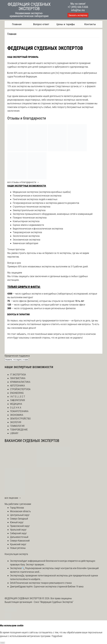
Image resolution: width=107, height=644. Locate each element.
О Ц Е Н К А (16, 408)
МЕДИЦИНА (16, 404)
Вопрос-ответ (41, 24)
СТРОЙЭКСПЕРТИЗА (20, 389)
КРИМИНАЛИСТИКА (20, 382)
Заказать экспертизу (78, 15)
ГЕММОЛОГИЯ (17, 426)
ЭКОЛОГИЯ (16, 422)
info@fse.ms (78, 10)
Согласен (3, 643)
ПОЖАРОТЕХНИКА (19, 411)
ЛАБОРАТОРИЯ (17, 400)
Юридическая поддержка (17, 356)
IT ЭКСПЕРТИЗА (18, 375)
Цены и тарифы (66, 24)
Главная (17, 24)
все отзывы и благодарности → (23, 182)
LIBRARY (14, 433)
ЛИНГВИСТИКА (18, 378)
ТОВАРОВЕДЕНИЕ (19, 430)
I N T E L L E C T (18, 397)
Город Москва (17, 508)
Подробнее (57, 636)
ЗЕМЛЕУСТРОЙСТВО (20, 419)
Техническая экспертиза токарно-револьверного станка (44, 583)
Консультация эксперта (16, 554)
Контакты (90, 24)
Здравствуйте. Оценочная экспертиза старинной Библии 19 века (51, 586)
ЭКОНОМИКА (17, 415)
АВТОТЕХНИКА (17, 386)
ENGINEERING (17, 393)
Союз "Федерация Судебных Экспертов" (54, 602)
